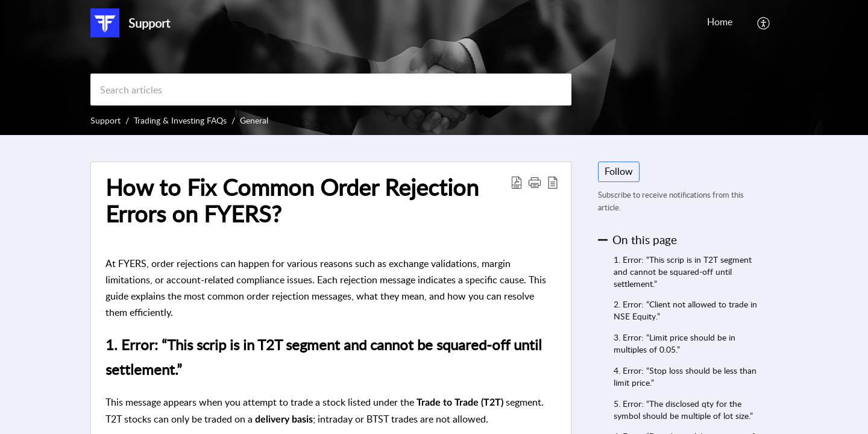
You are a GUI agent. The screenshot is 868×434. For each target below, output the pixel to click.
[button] (764, 23)
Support (105, 120)
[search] (331, 90)
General (254, 120)
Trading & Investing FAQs (180, 120)
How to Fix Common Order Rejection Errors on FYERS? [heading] (292, 201)
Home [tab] (720, 22)
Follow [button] (619, 171)
